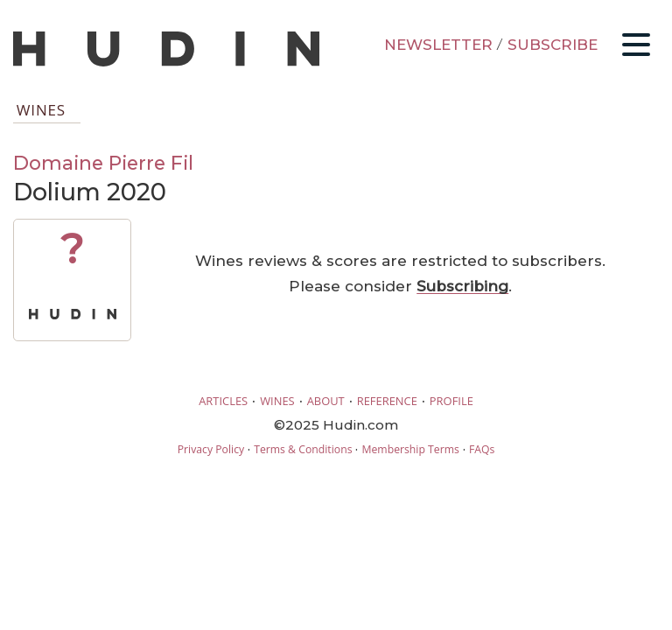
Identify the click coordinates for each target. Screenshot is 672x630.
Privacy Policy (211, 449)
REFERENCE (387, 401)
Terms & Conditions (303, 449)
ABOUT (326, 401)
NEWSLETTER (438, 45)
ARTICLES (223, 401)
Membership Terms (410, 449)
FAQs (482, 449)
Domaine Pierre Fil (103, 163)
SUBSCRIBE (553, 45)
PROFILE (451, 401)
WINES (277, 401)
